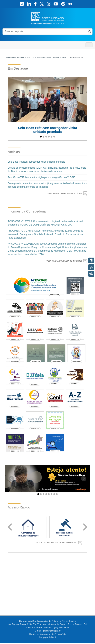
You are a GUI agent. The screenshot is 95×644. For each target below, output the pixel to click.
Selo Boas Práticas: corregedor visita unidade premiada (36, 162)
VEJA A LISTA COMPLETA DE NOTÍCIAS (65, 193)
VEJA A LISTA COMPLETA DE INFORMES (64, 261)
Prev (10, 527)
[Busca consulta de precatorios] (90, 31)
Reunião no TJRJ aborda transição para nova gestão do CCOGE (41, 177)
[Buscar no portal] (45, 32)
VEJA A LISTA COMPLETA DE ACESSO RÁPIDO (57, 543)
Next (85, 527)
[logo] (47, 18)
